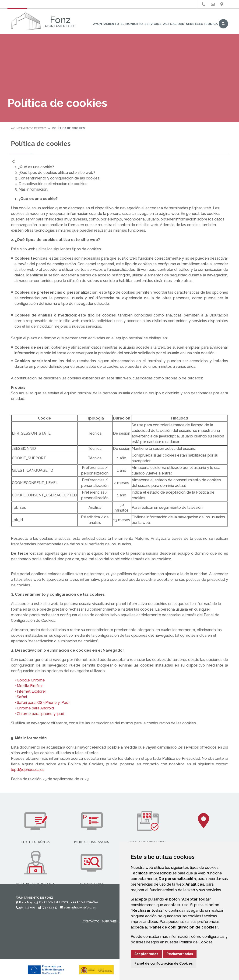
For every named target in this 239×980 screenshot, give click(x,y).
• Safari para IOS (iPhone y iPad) (40, 703)
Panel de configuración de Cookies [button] (163, 963)
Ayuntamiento (106, 24)
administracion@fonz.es (78, 908)
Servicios (153, 24)
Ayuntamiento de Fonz (29, 128)
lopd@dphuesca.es (28, 770)
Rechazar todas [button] (180, 954)
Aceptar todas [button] (146, 954)
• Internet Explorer (28, 691)
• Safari (19, 697)
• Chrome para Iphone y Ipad (38, 714)
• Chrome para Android (32, 708)
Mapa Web (109, 922)
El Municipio (132, 24)
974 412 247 (48, 908)
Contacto (91, 922)
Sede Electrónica (202, 24)
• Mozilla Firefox (27, 686)
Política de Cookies (196, 942)
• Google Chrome (28, 680)
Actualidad (174, 24)
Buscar (223, 24)
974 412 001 (25, 908)
